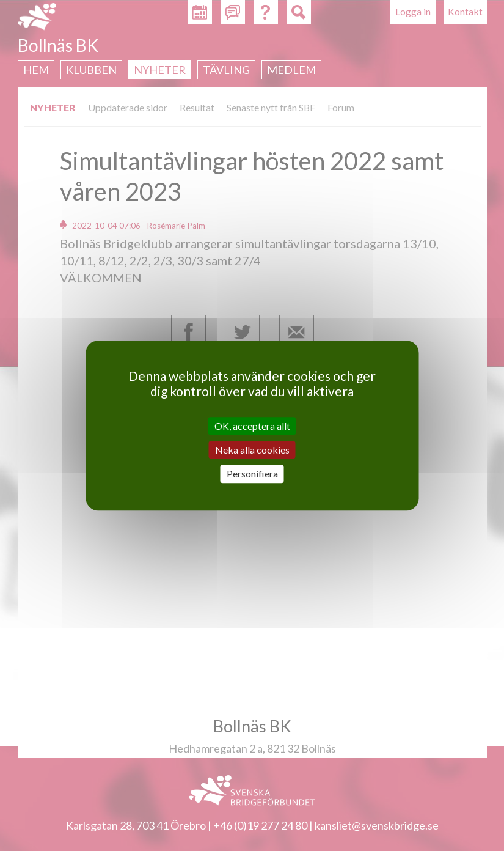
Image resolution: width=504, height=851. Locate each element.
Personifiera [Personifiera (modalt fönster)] (252, 474)
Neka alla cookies (252, 450)
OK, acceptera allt (252, 426)
